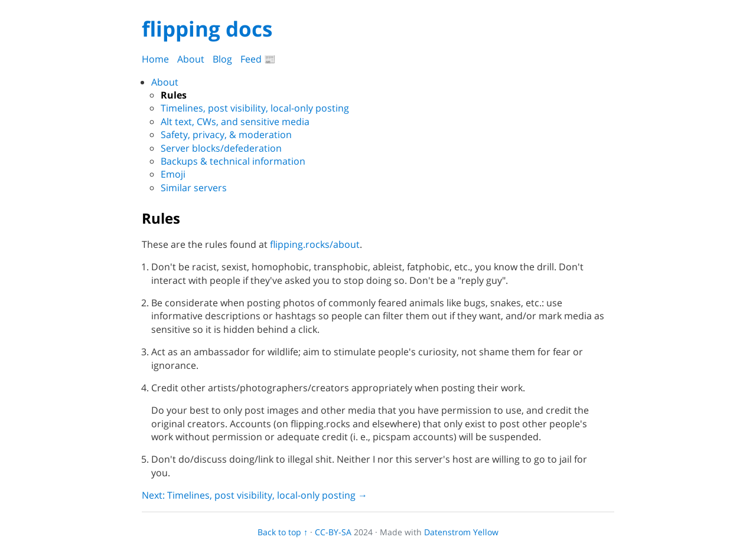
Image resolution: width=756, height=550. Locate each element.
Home (155, 59)
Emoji (173, 174)
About (191, 59)
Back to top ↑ (283, 532)
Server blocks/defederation (221, 148)
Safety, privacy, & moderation (226, 135)
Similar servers (194, 188)
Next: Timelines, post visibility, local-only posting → (255, 495)
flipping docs (207, 28)
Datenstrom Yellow (461, 532)
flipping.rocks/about (315, 244)
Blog (222, 59)
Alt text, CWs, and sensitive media (235, 122)
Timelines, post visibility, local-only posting (255, 108)
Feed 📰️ (258, 59)
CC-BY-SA (333, 532)
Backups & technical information (233, 161)
